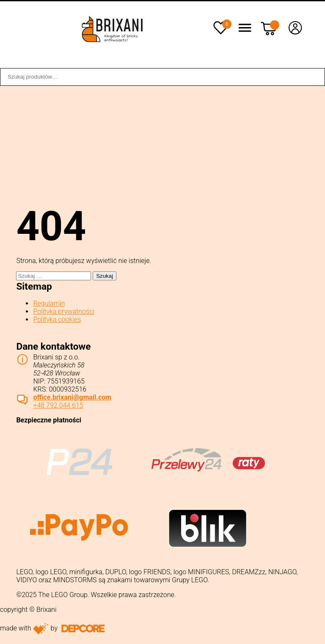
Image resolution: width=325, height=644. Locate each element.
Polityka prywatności (63, 311)
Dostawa (164, 62)
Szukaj (314, 77)
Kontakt (307, 62)
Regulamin (49, 303)
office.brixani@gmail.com (72, 397)
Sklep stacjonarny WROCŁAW (236, 62)
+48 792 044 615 (58, 405)
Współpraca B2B (111, 62)
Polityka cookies (57, 319)
